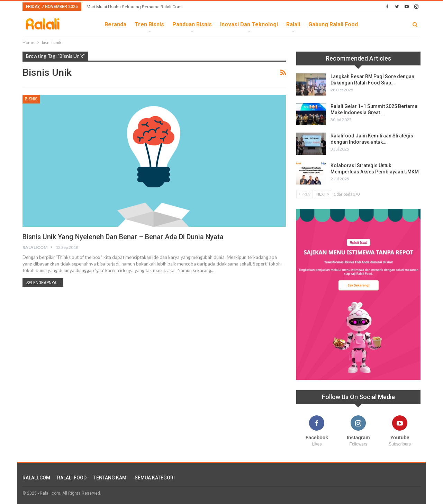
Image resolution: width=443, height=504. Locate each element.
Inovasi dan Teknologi (249, 24)
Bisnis (31, 99)
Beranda (115, 24)
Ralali (293, 24)
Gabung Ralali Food (333, 24)
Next (323, 194)
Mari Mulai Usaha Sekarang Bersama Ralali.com (134, 7)
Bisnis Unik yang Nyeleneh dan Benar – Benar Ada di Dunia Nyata (124, 237)
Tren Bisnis (149, 24)
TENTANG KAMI (111, 478)
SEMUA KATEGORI (155, 478)
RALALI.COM (36, 478)
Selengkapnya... (43, 283)
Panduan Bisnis (192, 24)
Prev (305, 194)
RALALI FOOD (72, 478)
